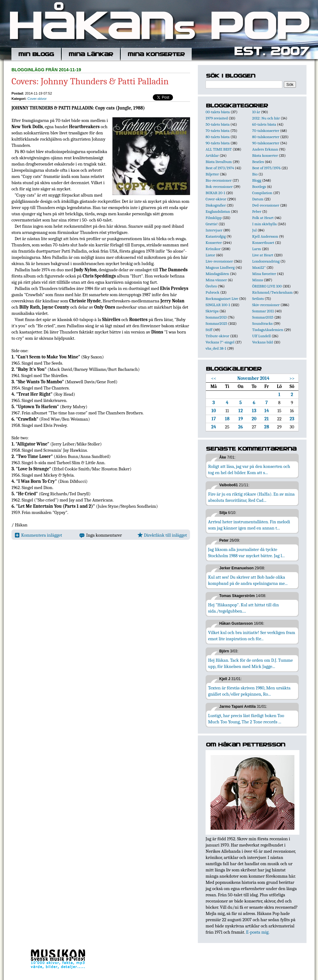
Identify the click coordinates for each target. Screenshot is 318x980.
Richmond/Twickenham (272, 292)
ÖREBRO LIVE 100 (267, 286)
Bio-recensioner (219, 180)
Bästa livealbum (219, 162)
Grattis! (212, 224)
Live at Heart (263, 255)
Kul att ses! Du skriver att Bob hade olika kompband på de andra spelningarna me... (248, 580)
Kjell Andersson (265, 236)
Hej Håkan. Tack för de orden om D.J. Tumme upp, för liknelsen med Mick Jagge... (250, 663)
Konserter (214, 243)
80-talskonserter (266, 137)
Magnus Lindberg (220, 267)
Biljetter (212, 174)
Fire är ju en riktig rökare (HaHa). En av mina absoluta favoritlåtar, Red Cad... (251, 497)
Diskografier (216, 205)
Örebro (211, 286)
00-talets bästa (218, 112)
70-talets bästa (218, 131)
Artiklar (212, 155)
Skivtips (212, 311)
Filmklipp (214, 218)
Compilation (262, 193)
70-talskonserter (266, 131)
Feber (257, 211)
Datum (258, 199)
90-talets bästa (218, 143)
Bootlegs (259, 187)
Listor (210, 255)
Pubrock (212, 292)
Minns (258, 280)
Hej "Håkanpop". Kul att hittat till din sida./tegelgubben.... (243, 608)
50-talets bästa (218, 124)
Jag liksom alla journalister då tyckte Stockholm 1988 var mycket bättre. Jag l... (246, 553)
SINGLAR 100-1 (218, 305)
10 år (256, 112)
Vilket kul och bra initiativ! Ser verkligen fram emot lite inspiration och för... (252, 636)
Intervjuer (214, 230)
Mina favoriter (264, 274)
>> (292, 378)
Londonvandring (266, 261)
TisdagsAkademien (268, 330)
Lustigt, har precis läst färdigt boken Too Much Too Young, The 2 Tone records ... (246, 719)
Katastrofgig (216, 236)
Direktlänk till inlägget (162, 535)
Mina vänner (216, 280)
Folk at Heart (263, 218)
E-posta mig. (258, 932)
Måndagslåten (217, 274)
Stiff (209, 330)
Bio (255, 174)
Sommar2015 (263, 317)
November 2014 (253, 378)
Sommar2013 (216, 317)
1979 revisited (217, 118)
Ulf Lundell (261, 336)
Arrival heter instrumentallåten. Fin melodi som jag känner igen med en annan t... (249, 525)
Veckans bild (263, 342)
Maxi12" (259, 267)
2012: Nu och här (266, 118)
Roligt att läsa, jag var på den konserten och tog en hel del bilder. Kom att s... (249, 469)
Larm (257, 249)
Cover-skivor (37, 99)
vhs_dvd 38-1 (216, 348)
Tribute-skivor (217, 336)
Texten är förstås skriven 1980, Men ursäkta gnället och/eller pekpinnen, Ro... (249, 691)
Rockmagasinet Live (222, 299)
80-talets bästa (218, 137)
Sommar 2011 (263, 311)
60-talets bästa (264, 124)
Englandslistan (218, 211)
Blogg (257, 180)
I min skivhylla (264, 224)
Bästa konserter (265, 155)
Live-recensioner (219, 261)
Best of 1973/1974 (220, 168)
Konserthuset (263, 243)
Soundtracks (262, 323)
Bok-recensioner (219, 187)
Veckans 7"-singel (220, 342)
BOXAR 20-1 (215, 193)
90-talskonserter (266, 143)
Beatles (258, 162)
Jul (254, 230)
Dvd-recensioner (266, 205)
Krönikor (213, 249)
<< (214, 378)
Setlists (258, 299)
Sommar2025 (216, 323)
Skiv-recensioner (266, 305)
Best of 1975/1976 (266, 168)
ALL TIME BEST (219, 149)
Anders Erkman (265, 149)
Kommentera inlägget (38, 535)
